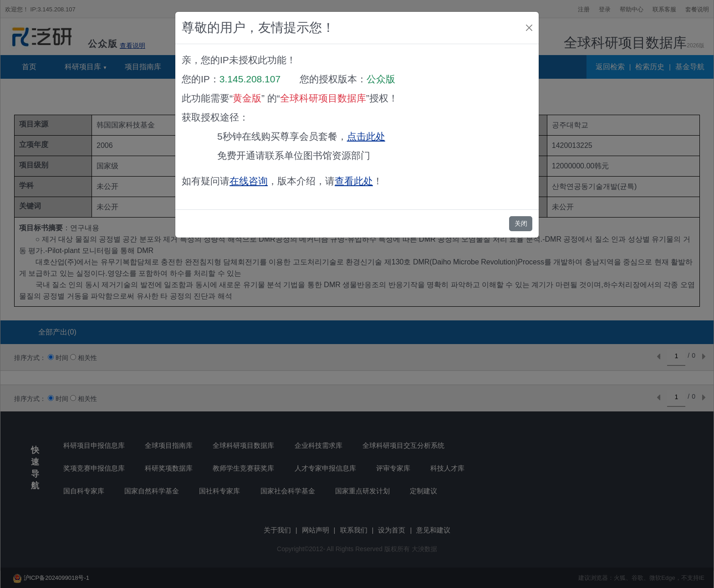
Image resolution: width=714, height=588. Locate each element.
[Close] (529, 28)
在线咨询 (249, 181)
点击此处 (366, 136)
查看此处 (354, 181)
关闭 (521, 223)
